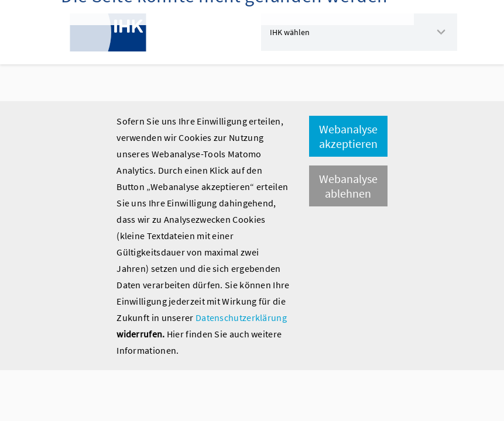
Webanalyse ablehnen (348, 186)
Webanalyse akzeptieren (348, 136)
